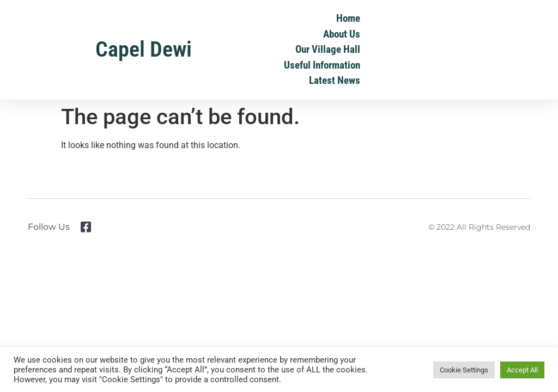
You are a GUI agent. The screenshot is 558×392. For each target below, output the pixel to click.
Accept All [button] (522, 370)
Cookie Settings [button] (464, 370)
